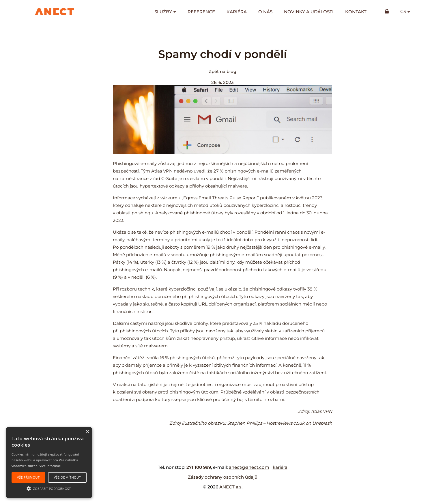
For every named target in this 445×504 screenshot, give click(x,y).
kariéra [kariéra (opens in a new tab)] (280, 467)
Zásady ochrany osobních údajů (223, 477)
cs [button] (403, 12)
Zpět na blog (222, 71)
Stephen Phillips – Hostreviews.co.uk (266, 423)
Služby (163, 12)
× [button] (87, 432)
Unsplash (322, 423)
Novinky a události (309, 12)
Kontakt (356, 12)
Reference (201, 12)
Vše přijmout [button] (28, 477)
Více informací (50, 466)
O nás (265, 12)
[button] (49, 488)
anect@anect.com (249, 467)
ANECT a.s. (231, 487)
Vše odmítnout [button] (67, 477)
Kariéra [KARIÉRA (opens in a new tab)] (237, 12)
